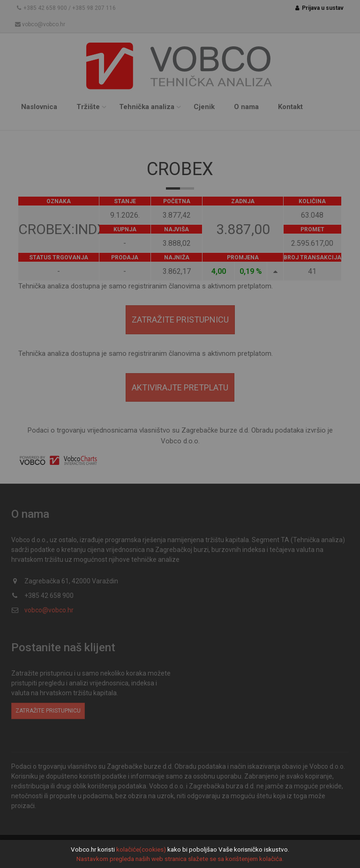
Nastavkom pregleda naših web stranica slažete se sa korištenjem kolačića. (180, 859)
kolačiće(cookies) (141, 849)
